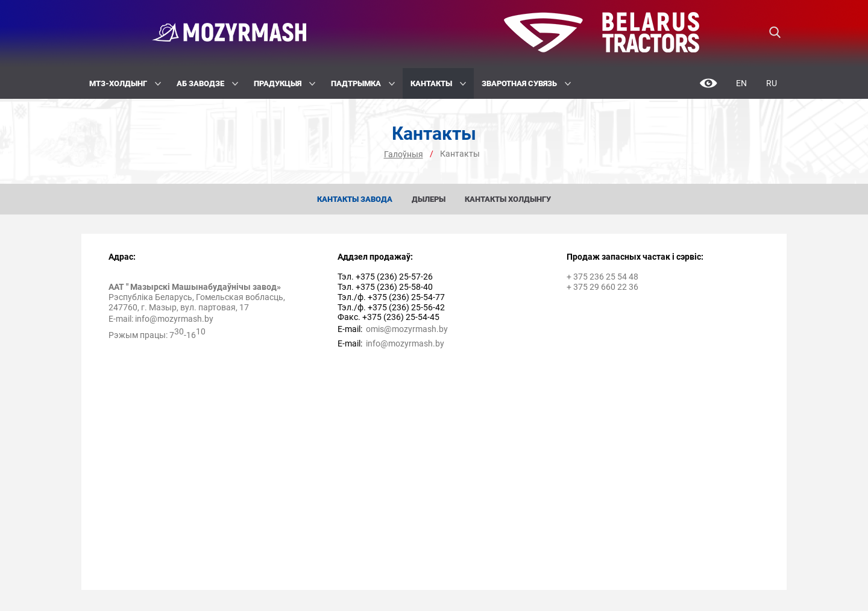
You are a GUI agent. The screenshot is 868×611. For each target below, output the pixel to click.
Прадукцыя (285, 83)
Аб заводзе (207, 83)
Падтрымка (363, 83)
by (443, 329)
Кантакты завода (355, 199)
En (741, 83)
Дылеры (429, 199)
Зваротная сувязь (526, 83)
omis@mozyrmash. (402, 329)
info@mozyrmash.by (174, 319)
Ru (772, 83)
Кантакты (438, 83)
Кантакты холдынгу (508, 199)
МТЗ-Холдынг (125, 83)
